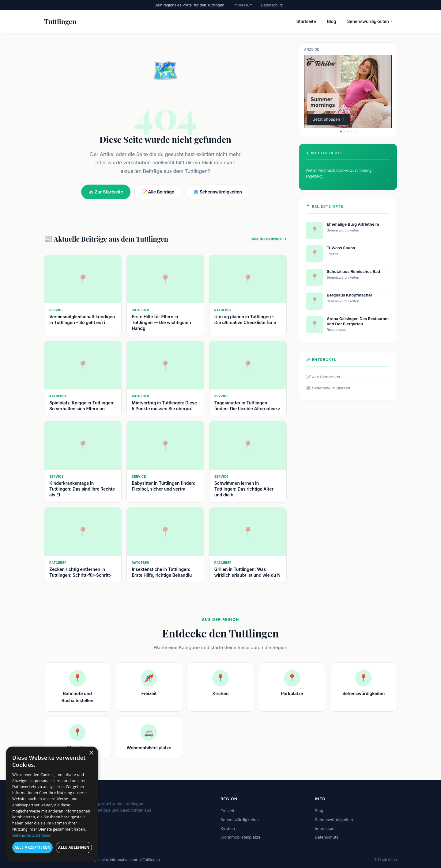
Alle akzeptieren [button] (32, 847)
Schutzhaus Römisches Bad (353, 271)
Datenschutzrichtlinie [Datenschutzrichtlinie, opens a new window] (31, 835)
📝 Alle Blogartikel (323, 377)
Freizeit (227, 811)
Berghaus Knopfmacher (350, 295)
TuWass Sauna (341, 248)
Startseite (306, 21)
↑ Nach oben (385, 860)
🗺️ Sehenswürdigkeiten (218, 192)
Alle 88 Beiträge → (269, 239)
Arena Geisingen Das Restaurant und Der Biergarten (358, 321)
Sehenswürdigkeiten (370, 21)
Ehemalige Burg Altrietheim (353, 224)
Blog (332, 21)
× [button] (91, 753)
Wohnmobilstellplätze (241, 837)
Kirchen (228, 828)
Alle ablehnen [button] (74, 847)
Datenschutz (272, 5)
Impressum (243, 5)
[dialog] (52, 804)
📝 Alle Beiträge (158, 192)
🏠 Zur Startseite (106, 192)
